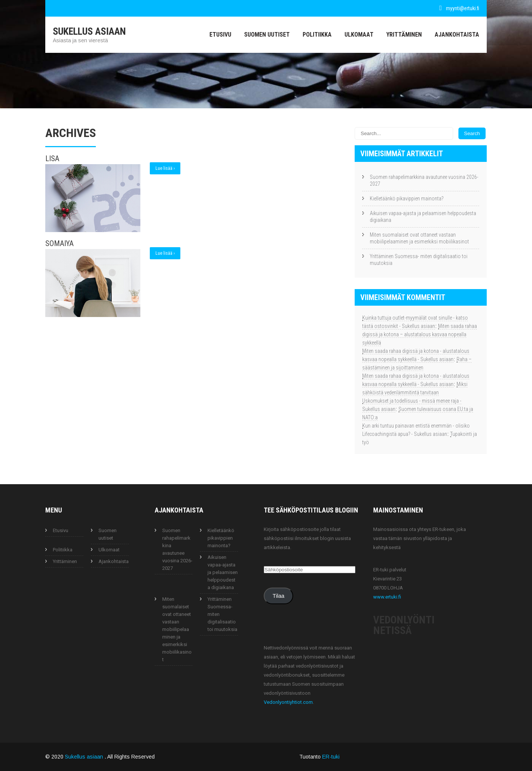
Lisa (52, 159)
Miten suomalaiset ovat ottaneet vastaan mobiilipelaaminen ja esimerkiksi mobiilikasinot (419, 238)
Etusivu (220, 35)
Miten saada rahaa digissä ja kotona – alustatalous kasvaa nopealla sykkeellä (420, 334)
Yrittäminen (404, 35)
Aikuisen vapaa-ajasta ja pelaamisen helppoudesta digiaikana (423, 217)
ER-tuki (331, 757)
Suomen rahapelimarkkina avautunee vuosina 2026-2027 (424, 180)
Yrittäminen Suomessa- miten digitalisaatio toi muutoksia (419, 260)
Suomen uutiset (267, 35)
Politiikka (317, 35)
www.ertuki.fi (387, 597)
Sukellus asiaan (85, 757)
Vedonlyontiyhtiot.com (288, 702)
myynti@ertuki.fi (463, 8)
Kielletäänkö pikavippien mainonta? (407, 199)
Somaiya (59, 243)
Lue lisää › (165, 168)
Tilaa (279, 596)
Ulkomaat (359, 35)
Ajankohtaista (457, 35)
